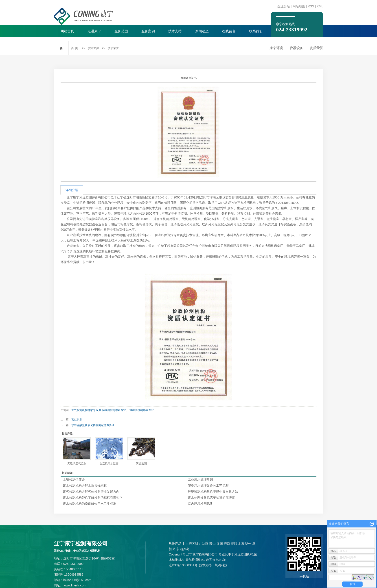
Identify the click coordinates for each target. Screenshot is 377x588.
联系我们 (256, 31)
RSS (311, 6)
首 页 (75, 48)
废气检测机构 (195, 560)
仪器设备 (296, 48)
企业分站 (284, 6)
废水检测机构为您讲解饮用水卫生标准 (90, 504)
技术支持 (175, 31)
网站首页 (67, 31)
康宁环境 (276, 48)
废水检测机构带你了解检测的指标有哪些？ (93, 498)
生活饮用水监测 (109, 464)
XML (320, 6)
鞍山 (213, 544)
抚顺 (234, 544)
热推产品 (175, 544)
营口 (227, 544)
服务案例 (148, 31)
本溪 (241, 544)
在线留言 (229, 31)
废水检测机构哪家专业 (112, 410)
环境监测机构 (244, 554)
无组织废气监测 (77, 464)
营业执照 (77, 419)
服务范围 (121, 31)
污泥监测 (141, 464)
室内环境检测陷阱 (200, 504)
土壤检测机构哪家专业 (140, 410)
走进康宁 (94, 31)
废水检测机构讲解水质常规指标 (85, 486)
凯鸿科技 (221, 565)
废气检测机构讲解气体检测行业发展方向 (91, 492)
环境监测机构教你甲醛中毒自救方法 (213, 492)
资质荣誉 (113, 48)
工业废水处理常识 (200, 479)
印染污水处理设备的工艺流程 (208, 486)
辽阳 (220, 544)
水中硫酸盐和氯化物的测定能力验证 (93, 425)
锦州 (248, 544)
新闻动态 (202, 31)
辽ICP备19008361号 (183, 565)
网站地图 (299, 6)
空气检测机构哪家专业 (85, 410)
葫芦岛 (185, 549)
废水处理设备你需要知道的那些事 (211, 498)
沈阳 (205, 544)
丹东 (176, 549)
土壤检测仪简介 (74, 479)
